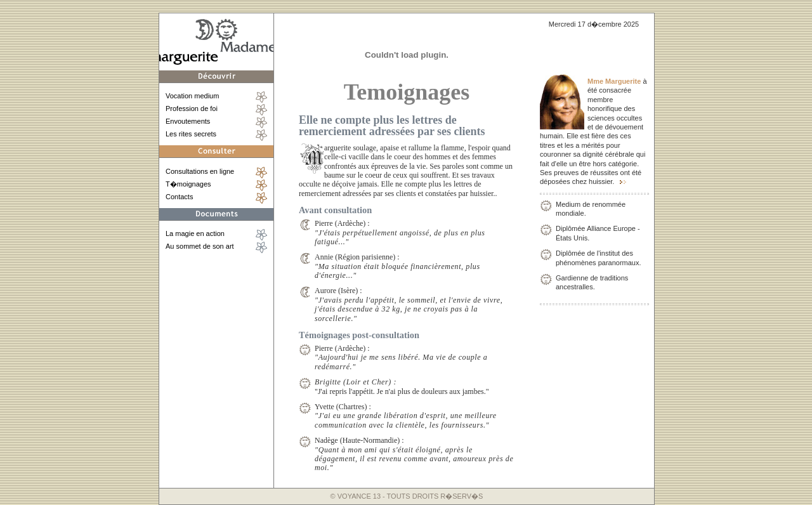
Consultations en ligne (200, 171)
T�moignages (188, 184)
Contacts (179, 197)
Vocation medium (192, 96)
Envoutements (188, 121)
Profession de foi (192, 108)
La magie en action (195, 233)
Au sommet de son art (200, 246)
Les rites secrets (191, 134)
